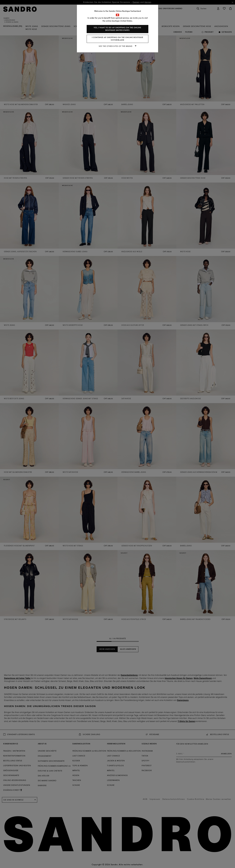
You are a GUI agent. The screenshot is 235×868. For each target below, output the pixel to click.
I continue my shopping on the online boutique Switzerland (118, 39)
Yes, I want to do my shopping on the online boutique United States (117, 29)
